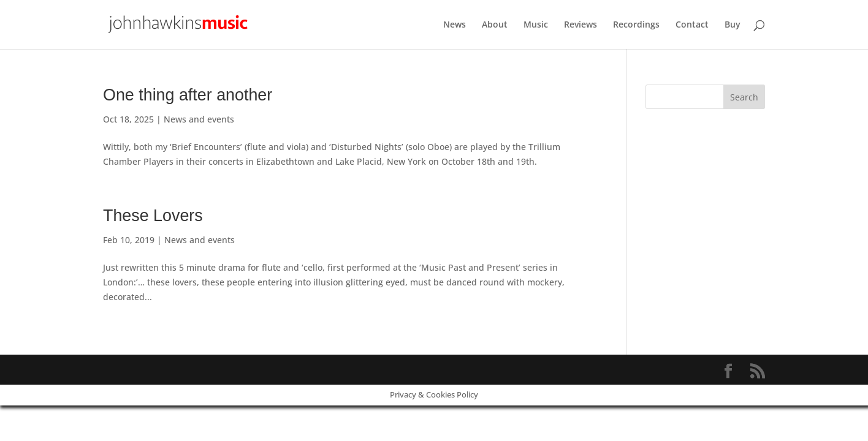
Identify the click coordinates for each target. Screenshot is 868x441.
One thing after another (188, 95)
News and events (199, 119)
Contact (692, 25)
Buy (733, 25)
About (495, 25)
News (455, 25)
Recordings (636, 25)
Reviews (581, 25)
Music (536, 25)
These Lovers (153, 216)
